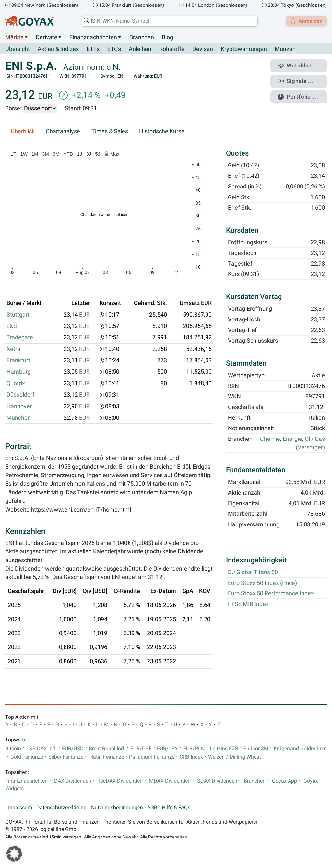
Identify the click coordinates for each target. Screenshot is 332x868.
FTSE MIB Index (248, 604)
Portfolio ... (301, 92)
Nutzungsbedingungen (117, 808)
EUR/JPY (167, 749)
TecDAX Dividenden (120, 781)
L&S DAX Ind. (41, 749)
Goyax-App (285, 781)
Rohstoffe (172, 49)
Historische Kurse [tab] (162, 132)
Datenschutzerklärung (61, 808)
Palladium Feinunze (152, 757)
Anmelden (305, 21)
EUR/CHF (141, 749)
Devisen (203, 49)
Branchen (142, 37)
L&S (12, 326)
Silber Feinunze (66, 757)
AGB (152, 808)
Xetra (13, 349)
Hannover (19, 406)
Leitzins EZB (224, 749)
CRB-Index (191, 757)
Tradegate (20, 338)
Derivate (47, 37)
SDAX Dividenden (217, 781)
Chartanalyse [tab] (63, 132)
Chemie (270, 439)
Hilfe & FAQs (176, 808)
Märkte (14, 37)
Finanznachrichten (93, 37)
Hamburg (19, 372)
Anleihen (140, 49)
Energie (292, 439)
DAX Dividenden (73, 781)
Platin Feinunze (106, 757)
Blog (167, 37)
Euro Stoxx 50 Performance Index (271, 594)
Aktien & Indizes (58, 49)
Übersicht (18, 49)
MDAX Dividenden (170, 781)
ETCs (114, 49)
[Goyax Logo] (30, 21)
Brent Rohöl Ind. (107, 749)
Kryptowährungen (244, 49)
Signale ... (299, 79)
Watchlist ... (302, 65)
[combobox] (168, 21)
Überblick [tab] (23, 132)
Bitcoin (13, 749)
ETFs (93, 49)
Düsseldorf (20, 395)
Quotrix (16, 383)
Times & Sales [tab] (110, 132)
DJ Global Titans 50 (253, 573)
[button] (14, 854)
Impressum (19, 808)
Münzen (285, 49)
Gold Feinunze (27, 757)
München (19, 418)
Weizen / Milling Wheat (235, 757)
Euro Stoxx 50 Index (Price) (262, 583)
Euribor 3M (256, 749)
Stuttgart (18, 315)
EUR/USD (73, 749)
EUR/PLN (194, 749)
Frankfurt (18, 361)
